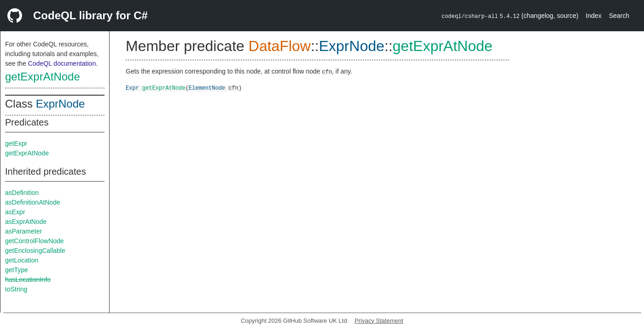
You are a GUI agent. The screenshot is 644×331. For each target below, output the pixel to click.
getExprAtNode (43, 77)
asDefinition (22, 193)
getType (17, 270)
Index (593, 16)
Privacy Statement (379, 321)
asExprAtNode (26, 222)
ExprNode (61, 104)
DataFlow (280, 46)
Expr (132, 88)
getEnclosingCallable (35, 251)
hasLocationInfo (28, 280)
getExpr (16, 143)
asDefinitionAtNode (33, 202)
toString (16, 289)
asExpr (15, 212)
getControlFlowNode (35, 241)
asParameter (23, 231)
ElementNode (207, 88)
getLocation (22, 260)
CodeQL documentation (62, 63)
